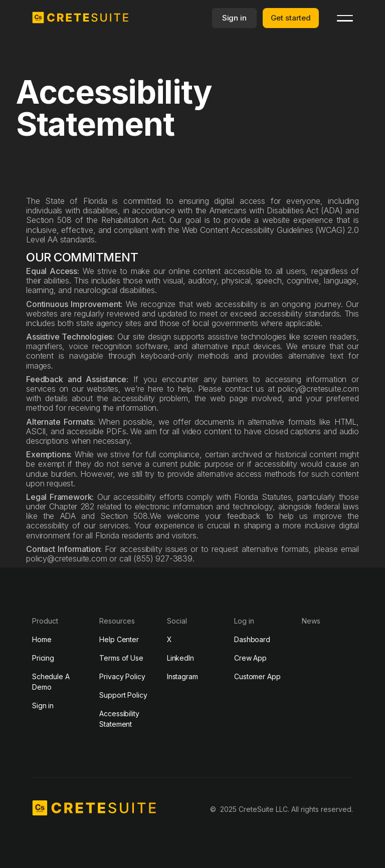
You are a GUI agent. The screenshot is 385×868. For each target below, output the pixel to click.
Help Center (119, 639)
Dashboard (252, 639)
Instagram (182, 676)
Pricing (43, 658)
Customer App (257, 676)
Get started (291, 18)
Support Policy (123, 695)
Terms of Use (121, 658)
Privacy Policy (122, 676)
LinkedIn (180, 658)
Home (42, 639)
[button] (345, 18)
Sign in (234, 18)
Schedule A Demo (51, 682)
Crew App (250, 658)
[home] (80, 17)
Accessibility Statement (119, 719)
